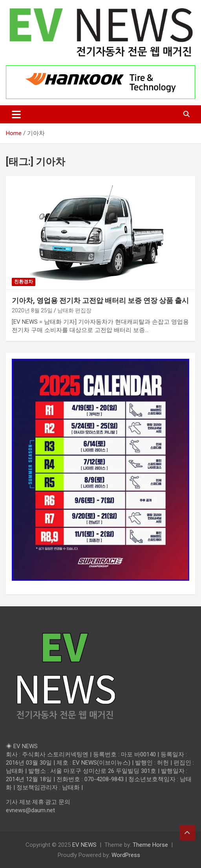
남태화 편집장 (74, 310)
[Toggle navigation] (16, 114)
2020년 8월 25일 (32, 310)
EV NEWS (84, 845)
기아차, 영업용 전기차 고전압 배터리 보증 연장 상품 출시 (100, 300)
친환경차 (24, 282)
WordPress (126, 855)
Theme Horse (150, 845)
